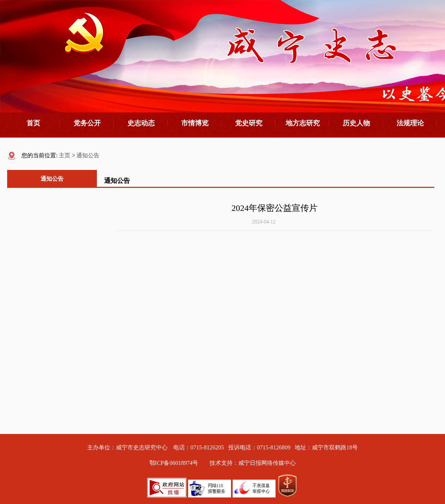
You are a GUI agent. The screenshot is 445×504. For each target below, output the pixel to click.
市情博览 (195, 123)
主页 (65, 155)
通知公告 (88, 155)
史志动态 (141, 123)
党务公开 (87, 123)
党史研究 (249, 123)
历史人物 (356, 123)
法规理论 (410, 123)
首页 (33, 123)
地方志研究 (303, 123)
